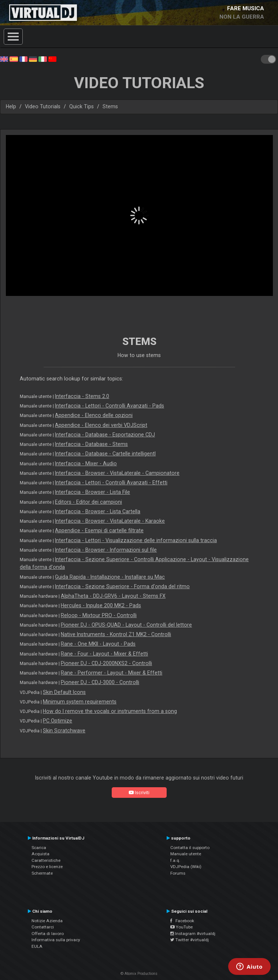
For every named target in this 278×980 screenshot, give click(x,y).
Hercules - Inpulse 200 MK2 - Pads (101, 605)
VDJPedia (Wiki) (186, 867)
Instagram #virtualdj (193, 934)
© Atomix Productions (139, 974)
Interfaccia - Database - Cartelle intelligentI (105, 454)
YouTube (181, 927)
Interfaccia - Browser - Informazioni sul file (106, 550)
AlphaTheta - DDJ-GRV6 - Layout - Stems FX (113, 596)
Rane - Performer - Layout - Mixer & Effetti (112, 673)
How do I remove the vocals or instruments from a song (110, 711)
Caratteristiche (46, 860)
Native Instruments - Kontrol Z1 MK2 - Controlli (116, 634)
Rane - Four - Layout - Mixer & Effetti (104, 654)
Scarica (39, 848)
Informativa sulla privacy (56, 940)
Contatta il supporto (190, 848)
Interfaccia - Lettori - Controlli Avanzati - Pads (110, 406)
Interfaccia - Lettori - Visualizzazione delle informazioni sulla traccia (136, 540)
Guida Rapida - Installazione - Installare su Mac (110, 577)
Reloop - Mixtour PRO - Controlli (99, 615)
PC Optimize (58, 721)
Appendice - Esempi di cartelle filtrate (99, 530)
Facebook (182, 921)
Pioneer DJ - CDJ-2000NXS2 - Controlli (106, 663)
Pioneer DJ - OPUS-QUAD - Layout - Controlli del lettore (126, 625)
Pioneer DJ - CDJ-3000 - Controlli (100, 682)
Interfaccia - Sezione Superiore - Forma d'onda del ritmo (122, 586)
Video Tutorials (43, 106)
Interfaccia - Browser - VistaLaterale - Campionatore (117, 473)
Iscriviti (139, 793)
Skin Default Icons (64, 692)
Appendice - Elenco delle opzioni (94, 415)
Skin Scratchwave (64, 731)
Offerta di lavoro (48, 934)
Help (11, 106)
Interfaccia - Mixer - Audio (86, 463)
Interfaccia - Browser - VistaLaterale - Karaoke (110, 521)
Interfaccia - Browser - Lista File (92, 492)
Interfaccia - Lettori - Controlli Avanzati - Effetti (111, 483)
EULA (37, 946)
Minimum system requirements (80, 702)
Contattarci (43, 927)
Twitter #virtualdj (190, 940)
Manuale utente (186, 854)
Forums (178, 873)
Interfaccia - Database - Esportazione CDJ (105, 435)
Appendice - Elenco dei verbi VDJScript (101, 425)
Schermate (42, 873)
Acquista (40, 854)
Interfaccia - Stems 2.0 (82, 396)
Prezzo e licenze (47, 867)
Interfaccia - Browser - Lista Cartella (98, 511)
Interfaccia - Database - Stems (91, 444)
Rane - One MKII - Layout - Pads (98, 644)
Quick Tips (81, 106)
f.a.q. (175, 860)
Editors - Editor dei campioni (88, 502)
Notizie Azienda (47, 921)
